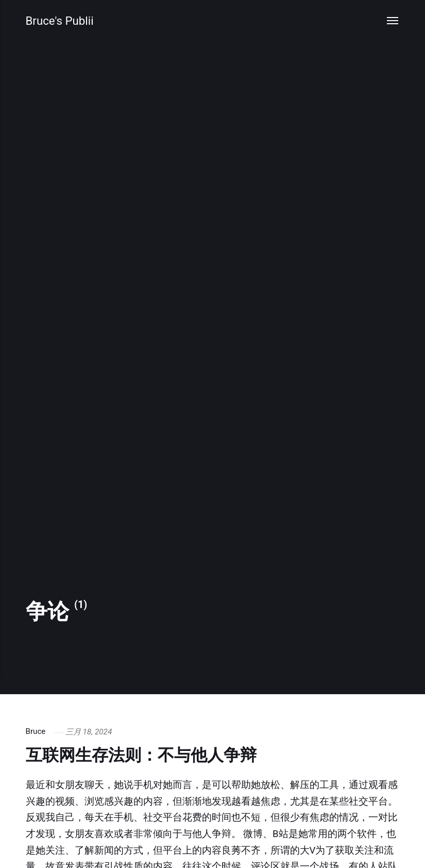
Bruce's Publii (60, 21)
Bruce (36, 732)
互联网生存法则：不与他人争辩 (148, 755)
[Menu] (393, 21)
